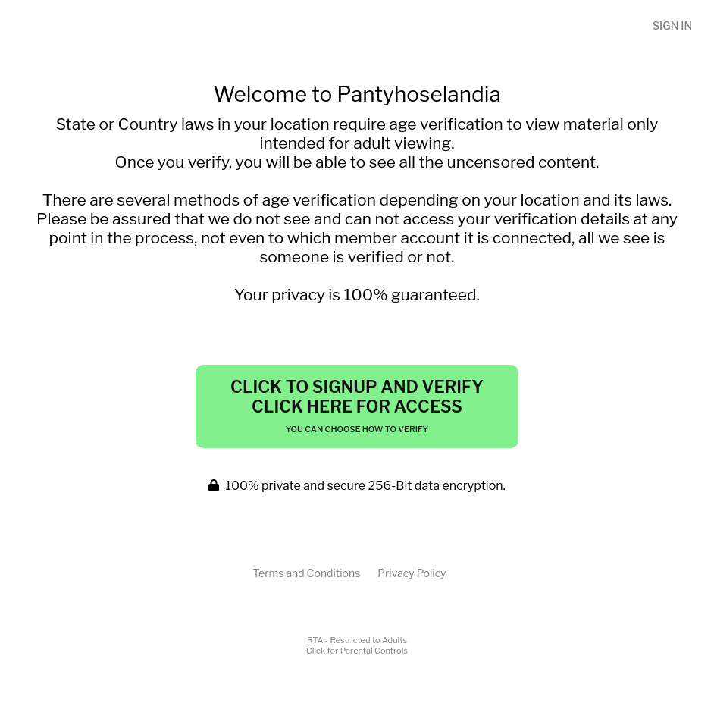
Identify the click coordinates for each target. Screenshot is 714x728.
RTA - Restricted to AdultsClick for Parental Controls (357, 645)
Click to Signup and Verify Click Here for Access (357, 406)
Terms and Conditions (306, 573)
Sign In (672, 25)
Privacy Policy (412, 573)
